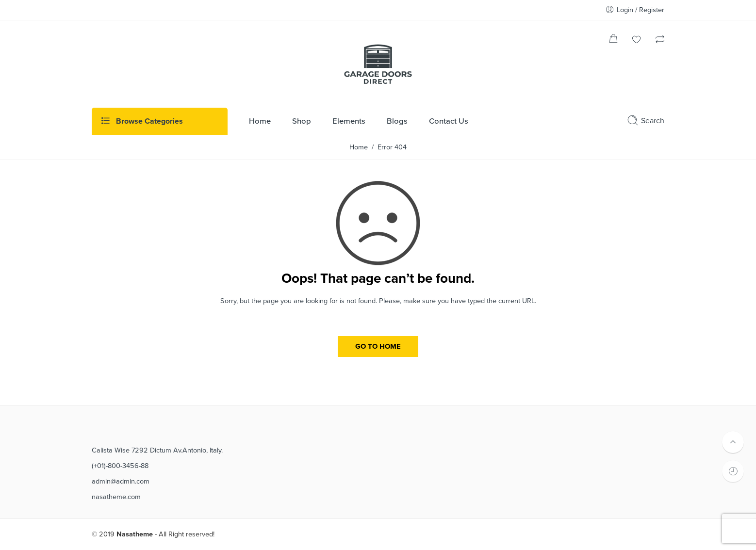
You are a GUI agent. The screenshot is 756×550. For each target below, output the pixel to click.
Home (359, 147)
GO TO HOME (378, 346)
